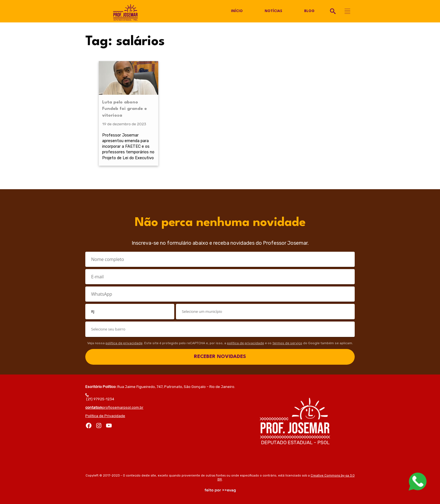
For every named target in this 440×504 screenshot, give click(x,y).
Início (237, 11)
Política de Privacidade (105, 416)
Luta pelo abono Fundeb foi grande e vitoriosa (124, 109)
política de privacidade (124, 343)
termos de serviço (287, 343)
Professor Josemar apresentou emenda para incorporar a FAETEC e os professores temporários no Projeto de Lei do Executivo (128, 146)
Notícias (273, 11)
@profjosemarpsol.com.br (114, 407)
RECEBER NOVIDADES (220, 357)
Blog (309, 11)
